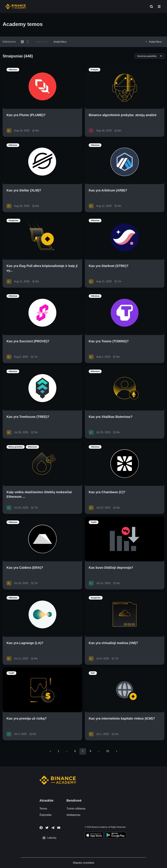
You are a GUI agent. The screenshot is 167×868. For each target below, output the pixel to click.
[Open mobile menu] (159, 7)
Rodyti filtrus (153, 42)
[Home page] (16, 7)
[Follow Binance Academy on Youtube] (59, 828)
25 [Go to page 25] (108, 751)
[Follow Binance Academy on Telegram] (53, 828)
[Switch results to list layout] (28, 42)
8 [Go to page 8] (90, 751)
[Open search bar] (150, 7)
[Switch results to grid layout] (22, 42)
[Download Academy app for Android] (115, 836)
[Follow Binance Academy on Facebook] (41, 828)
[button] (159, 7)
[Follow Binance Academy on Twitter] (47, 828)
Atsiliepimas (73, 815)
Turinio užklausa (76, 809)
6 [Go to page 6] (75, 751)
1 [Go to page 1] (59, 751)
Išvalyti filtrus (60, 42)
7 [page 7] (83, 751)
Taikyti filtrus (42, 42)
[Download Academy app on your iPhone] (94, 836)
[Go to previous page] (50, 751)
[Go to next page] (117, 751)
